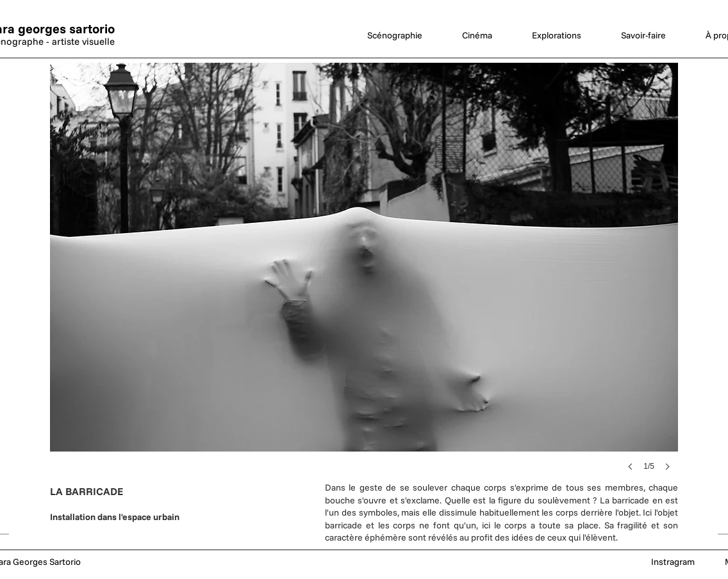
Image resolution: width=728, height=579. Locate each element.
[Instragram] (673, 562)
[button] (364, 280)
